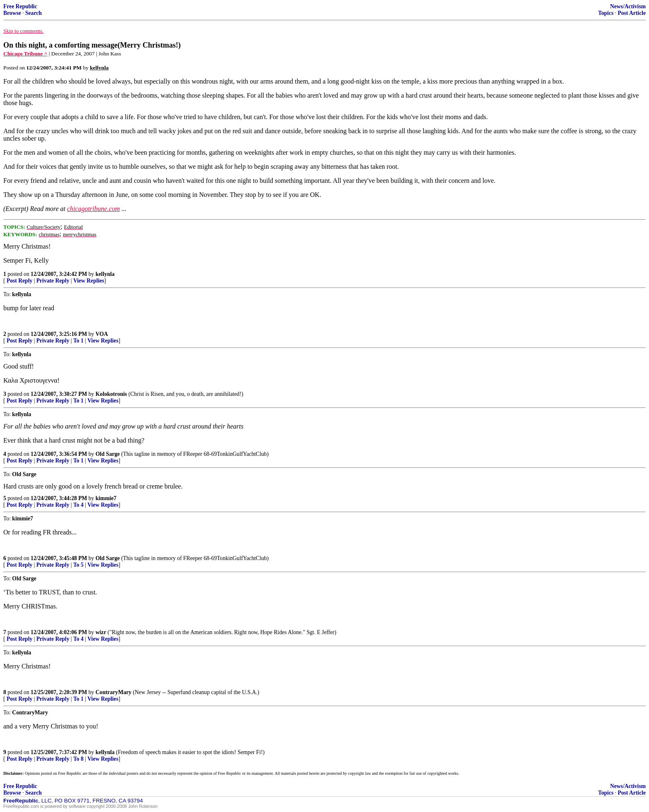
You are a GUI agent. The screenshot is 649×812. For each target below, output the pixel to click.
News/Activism (628, 6)
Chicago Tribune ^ (25, 54)
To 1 (78, 341)
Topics (606, 13)
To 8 (78, 759)
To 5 (78, 565)
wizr (101, 632)
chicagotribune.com (94, 209)
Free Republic (20, 6)
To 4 (78, 505)
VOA (102, 334)
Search (34, 13)
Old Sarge (108, 454)
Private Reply (53, 281)
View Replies (89, 281)
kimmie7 (106, 498)
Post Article (632, 13)
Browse (12, 13)
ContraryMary (114, 692)
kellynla (105, 274)
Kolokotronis (111, 394)
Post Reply (19, 281)
